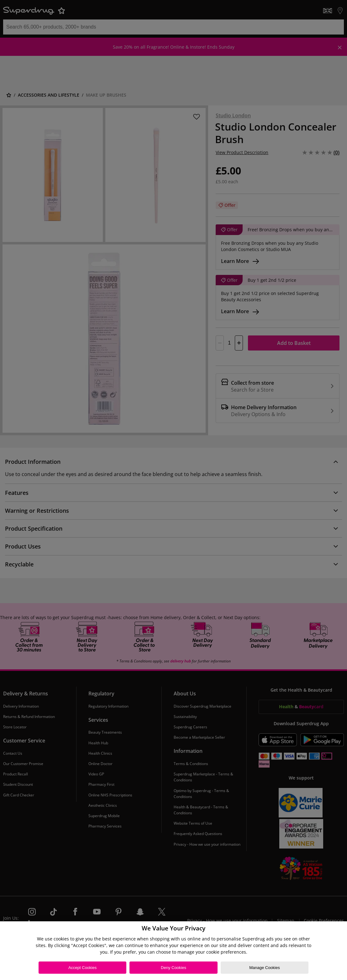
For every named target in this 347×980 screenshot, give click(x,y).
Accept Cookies (82, 968)
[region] (173, 951)
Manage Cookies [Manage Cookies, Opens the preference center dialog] (265, 968)
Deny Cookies (173, 968)
